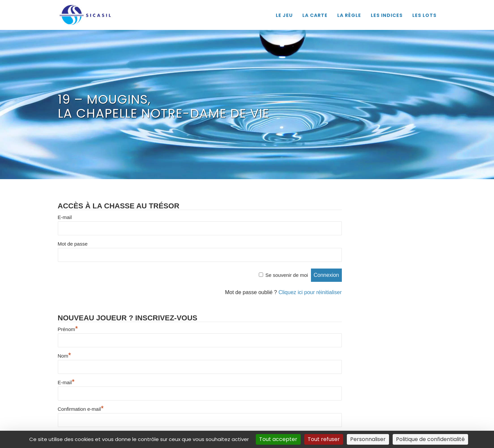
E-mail (65, 217)
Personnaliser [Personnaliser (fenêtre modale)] (368, 439)
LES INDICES (387, 15)
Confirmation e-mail (81, 409)
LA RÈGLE (349, 15)
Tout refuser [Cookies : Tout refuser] (324, 439)
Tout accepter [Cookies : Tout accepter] (278, 439)
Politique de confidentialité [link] (430, 439)
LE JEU (284, 15)
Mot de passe (73, 244)
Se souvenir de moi (287, 275)
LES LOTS (424, 15)
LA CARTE (315, 15)
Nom (64, 356)
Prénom (68, 329)
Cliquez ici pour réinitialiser (310, 292)
